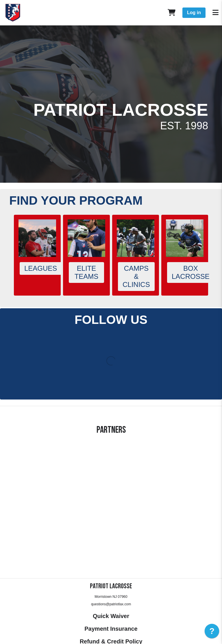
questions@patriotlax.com (111, 604)
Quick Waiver (111, 616)
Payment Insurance (111, 629)
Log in (194, 13)
